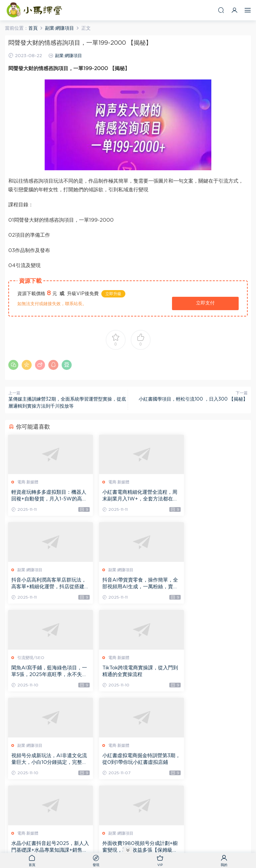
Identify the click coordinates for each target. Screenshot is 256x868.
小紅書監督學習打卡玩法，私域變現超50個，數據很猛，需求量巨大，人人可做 (127, 761)
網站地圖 (142, 834)
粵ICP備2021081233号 (128, 840)
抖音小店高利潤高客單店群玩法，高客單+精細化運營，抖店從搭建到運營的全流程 (210, 496)
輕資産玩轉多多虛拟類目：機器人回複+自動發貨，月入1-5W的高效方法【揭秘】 (44, 496)
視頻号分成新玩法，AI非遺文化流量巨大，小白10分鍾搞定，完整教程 (44, 672)
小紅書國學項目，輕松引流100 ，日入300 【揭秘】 (193, 399)
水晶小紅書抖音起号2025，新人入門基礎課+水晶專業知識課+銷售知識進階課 (210, 672)
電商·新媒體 (28, 482)
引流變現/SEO (113, 570)
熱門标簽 (162, 834)
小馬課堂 (35, 10)
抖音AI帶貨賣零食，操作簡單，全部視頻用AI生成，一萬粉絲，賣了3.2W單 (44, 584)
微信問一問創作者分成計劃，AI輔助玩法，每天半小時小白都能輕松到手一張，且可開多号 (208, 761)
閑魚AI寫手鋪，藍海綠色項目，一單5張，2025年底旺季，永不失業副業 (124, 584)
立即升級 (113, 294)
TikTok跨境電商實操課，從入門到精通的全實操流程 (208, 584)
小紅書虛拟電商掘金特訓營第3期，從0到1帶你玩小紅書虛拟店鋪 (128, 672)
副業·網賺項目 (68, 56)
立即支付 (205, 303)
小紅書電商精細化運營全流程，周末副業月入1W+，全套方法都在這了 (126, 496)
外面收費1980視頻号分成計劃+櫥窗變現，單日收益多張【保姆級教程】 (46, 761)
